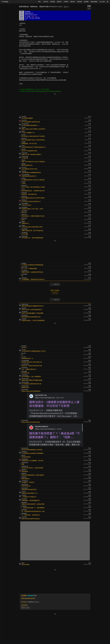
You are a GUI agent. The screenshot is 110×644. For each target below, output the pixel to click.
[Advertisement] (55, 105)
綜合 (29, 595)
